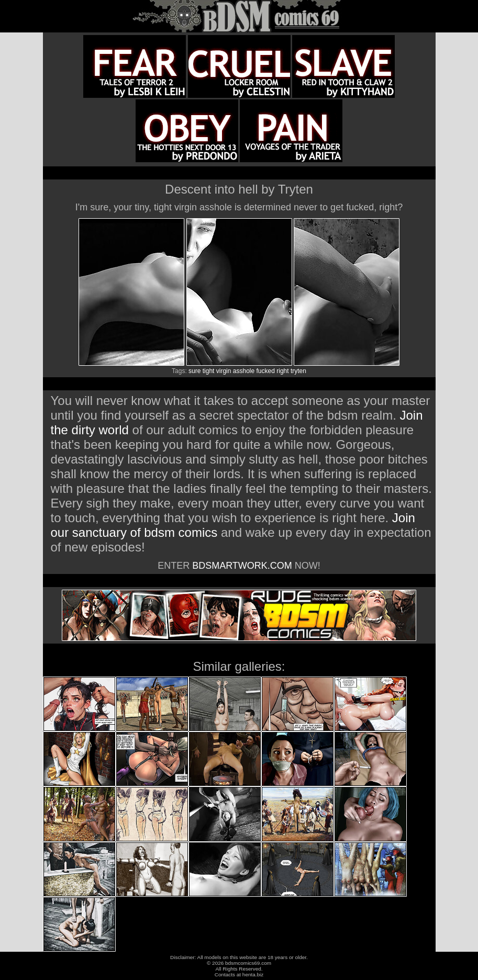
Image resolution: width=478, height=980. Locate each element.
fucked (266, 371)
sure (194, 371)
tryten (298, 371)
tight (209, 371)
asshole (244, 371)
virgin (224, 371)
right (282, 371)
